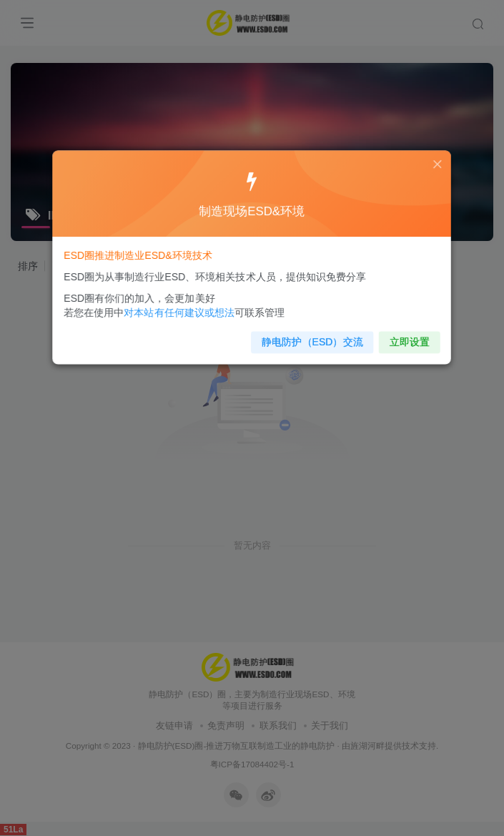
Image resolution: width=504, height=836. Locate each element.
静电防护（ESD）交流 (290, 338)
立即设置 (382, 338)
